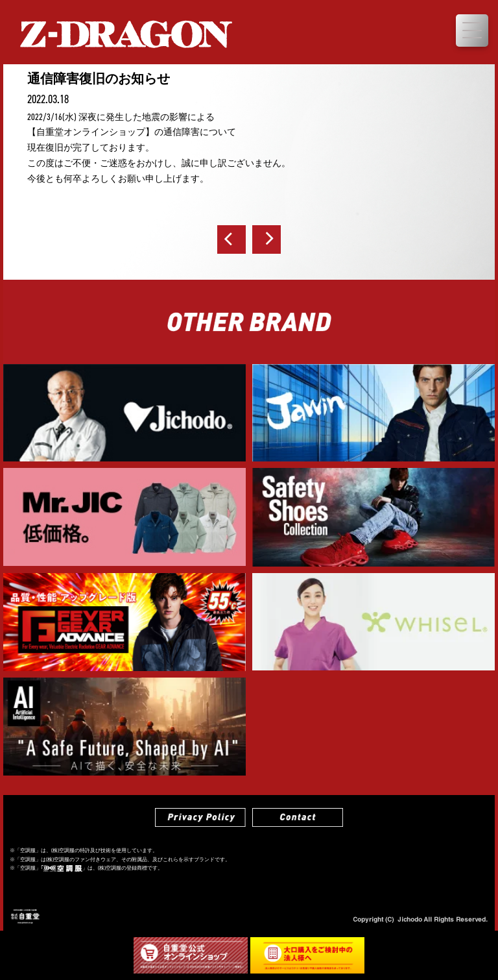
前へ (231, 239)
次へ (267, 239)
